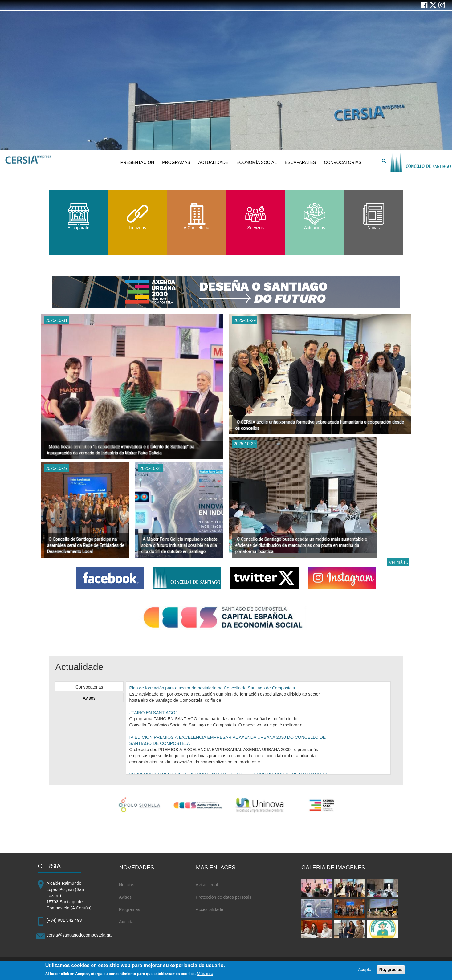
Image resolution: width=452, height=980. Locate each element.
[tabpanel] (259, 728)
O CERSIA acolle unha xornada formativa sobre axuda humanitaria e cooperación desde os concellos (320, 425)
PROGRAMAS (176, 162)
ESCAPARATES (300, 162)
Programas (129, 909)
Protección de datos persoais (224, 897)
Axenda (126, 922)
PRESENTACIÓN (137, 162)
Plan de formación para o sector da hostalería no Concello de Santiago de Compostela (212, 688)
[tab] (89, 686)
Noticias (127, 885)
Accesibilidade (210, 909)
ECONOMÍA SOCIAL (257, 162)
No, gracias (391, 972)
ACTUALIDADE (213, 162)
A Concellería (196, 217)
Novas (373, 217)
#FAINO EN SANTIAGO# (154, 713)
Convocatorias (89, 687)
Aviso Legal (207, 885)
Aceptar (365, 972)
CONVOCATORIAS (343, 162)
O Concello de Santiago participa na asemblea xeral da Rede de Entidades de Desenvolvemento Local (86, 545)
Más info (205, 976)
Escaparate (78, 217)
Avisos (89, 698)
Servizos (255, 217)
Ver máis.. (398, 562)
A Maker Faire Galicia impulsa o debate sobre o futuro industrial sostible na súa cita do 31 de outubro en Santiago (179, 545)
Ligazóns (137, 217)
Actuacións (315, 217)
